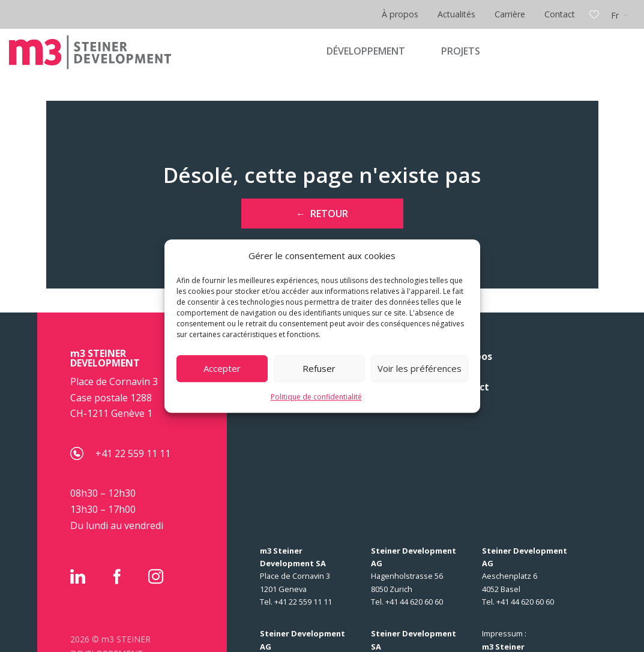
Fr (615, 15)
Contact (560, 14)
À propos (400, 14)
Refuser (319, 368)
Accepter (222, 368)
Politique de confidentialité (316, 397)
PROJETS (461, 51)
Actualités (456, 14)
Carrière (510, 14)
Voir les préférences (420, 368)
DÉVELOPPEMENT (366, 51)
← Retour (322, 214)
